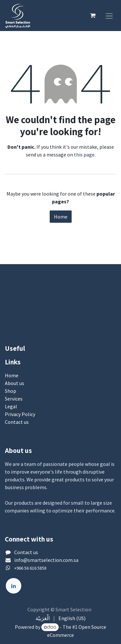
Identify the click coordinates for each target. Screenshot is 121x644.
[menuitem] (43, 618)
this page (84, 155)
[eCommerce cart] (93, 16)
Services (14, 399)
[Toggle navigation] (109, 15)
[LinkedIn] (14, 586)
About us (15, 383)
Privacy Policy (20, 414)
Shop (10, 391)
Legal (11, 406)
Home (61, 217)
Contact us (17, 422)
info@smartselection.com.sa (46, 560)
